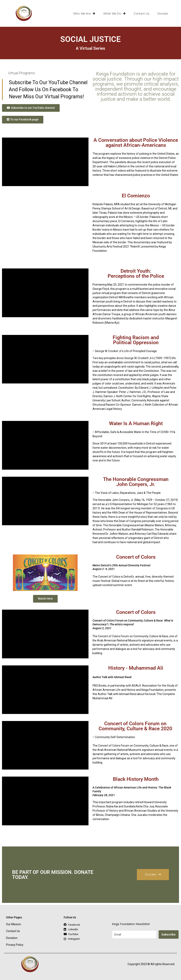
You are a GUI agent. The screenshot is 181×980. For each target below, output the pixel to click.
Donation (12, 939)
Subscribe (169, 935)
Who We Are (84, 13)
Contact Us (141, 13)
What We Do (114, 13)
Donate (163, 13)
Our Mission (14, 925)
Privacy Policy (15, 945)
